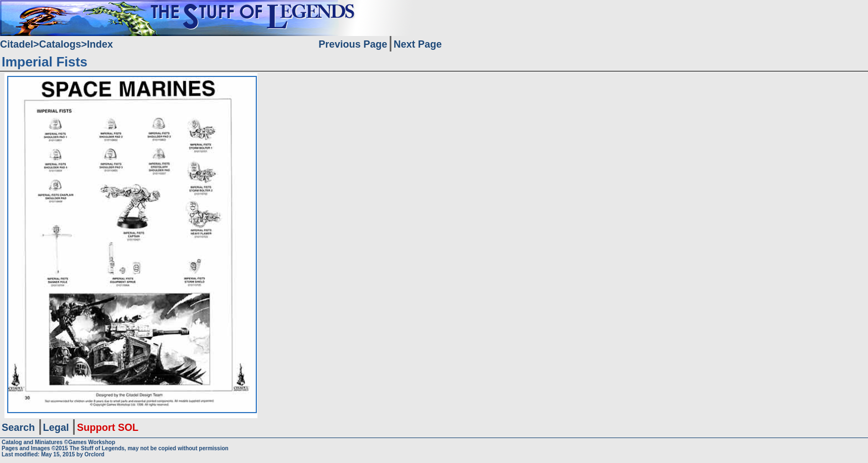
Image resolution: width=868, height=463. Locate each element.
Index (100, 44)
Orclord (95, 454)
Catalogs (60, 44)
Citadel (17, 44)
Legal (56, 428)
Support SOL (108, 428)
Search (18, 428)
